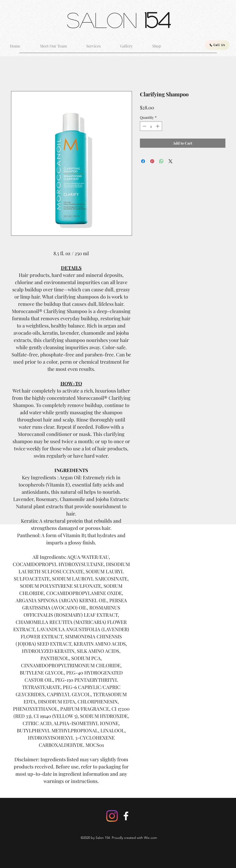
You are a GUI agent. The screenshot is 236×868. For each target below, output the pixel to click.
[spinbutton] (151, 126)
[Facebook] (126, 816)
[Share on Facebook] (143, 161)
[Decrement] (144, 126)
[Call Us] (217, 45)
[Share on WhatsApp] (161, 161)
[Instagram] (112, 816)
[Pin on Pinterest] (152, 161)
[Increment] (158, 126)
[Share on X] (170, 161)
